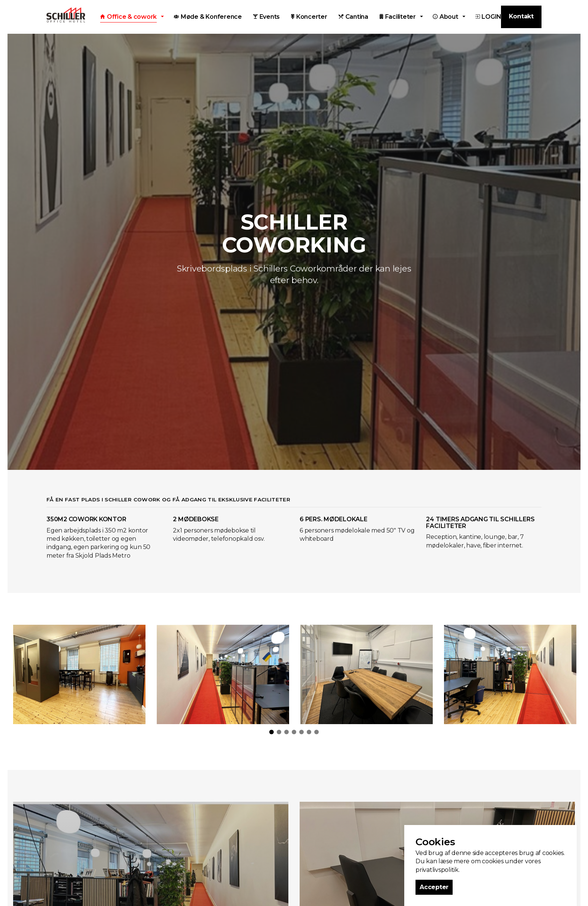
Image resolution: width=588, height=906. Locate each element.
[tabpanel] (79, 674)
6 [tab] (309, 732)
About (445, 17)
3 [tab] (286, 732)
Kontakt (521, 16)
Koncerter (309, 17)
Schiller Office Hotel (66, 15)
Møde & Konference (208, 17)
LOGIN (488, 17)
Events (266, 17)
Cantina (353, 17)
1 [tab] (271, 732)
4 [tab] (294, 732)
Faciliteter (398, 17)
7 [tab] (316, 732)
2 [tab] (279, 732)
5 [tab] (301, 732)
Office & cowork (128, 17)
